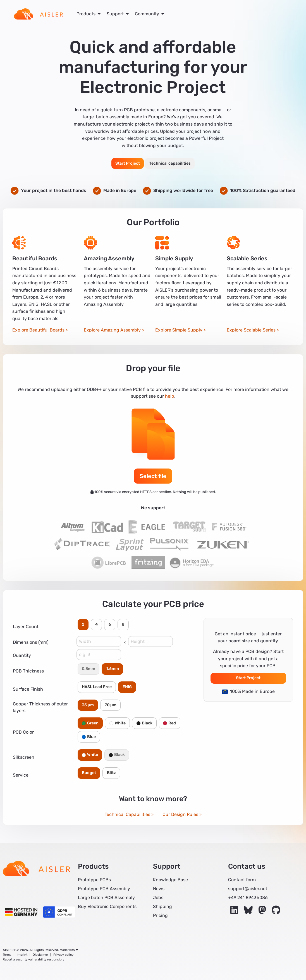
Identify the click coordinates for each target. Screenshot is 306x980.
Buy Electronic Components (107, 906)
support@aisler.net (248, 889)
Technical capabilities (170, 163)
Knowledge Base (170, 880)
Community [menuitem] (147, 14)
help (170, 396)
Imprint (22, 955)
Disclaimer (40, 955)
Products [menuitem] (86, 14)
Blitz (111, 773)
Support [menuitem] (115, 14)
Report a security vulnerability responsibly (34, 959)
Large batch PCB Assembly (106, 898)
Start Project (128, 163)
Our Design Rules (180, 814)
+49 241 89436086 (248, 898)
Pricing (160, 915)
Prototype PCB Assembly (104, 889)
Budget (89, 773)
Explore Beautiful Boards (38, 330)
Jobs (158, 898)
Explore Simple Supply (179, 330)
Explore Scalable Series (251, 330)
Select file (153, 476)
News (159, 889)
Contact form (242, 880)
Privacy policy (63, 955)
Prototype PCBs (94, 880)
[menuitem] (39, 14)
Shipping (162, 906)
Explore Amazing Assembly (112, 330)
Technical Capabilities (127, 814)
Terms (7, 955)
